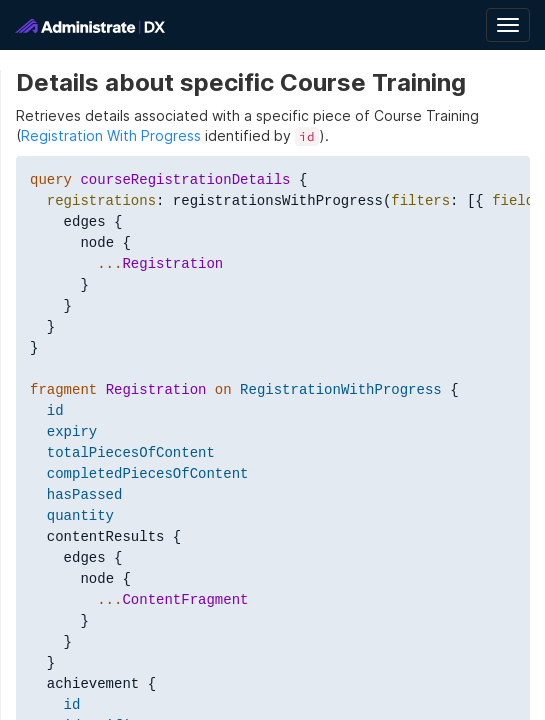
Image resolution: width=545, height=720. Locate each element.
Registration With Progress (111, 135)
